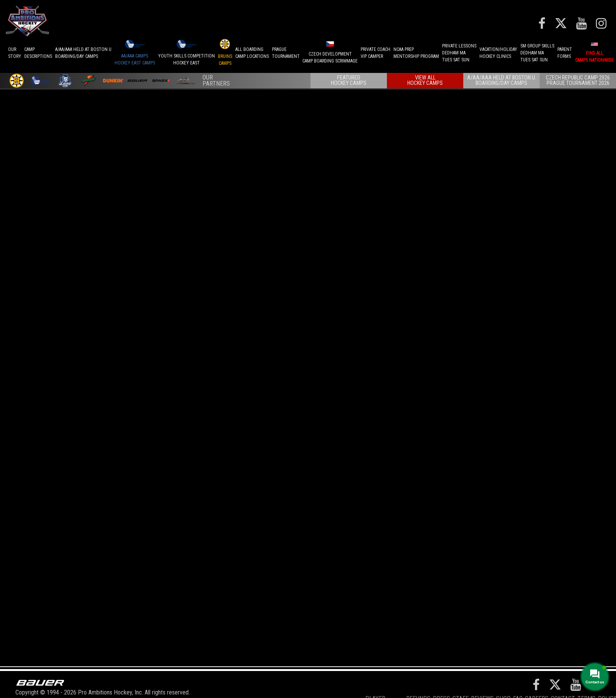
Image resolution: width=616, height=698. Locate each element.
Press (441, 680)
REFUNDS (418, 680)
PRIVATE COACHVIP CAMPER (376, 53)
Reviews (482, 680)
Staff (461, 680)
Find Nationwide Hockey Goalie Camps (136, 437)
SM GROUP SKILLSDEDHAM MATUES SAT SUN (537, 53)
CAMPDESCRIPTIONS (38, 53)
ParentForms (565, 53)
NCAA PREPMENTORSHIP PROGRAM (416, 53)
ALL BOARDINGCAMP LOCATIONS (252, 53)
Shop (503, 680)
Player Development (385, 684)
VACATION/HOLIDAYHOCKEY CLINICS (498, 53)
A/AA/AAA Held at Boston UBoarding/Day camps (83, 53)
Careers (537, 680)
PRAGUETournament (286, 53)
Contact (563, 680)
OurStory (15, 53)
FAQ (518, 680)
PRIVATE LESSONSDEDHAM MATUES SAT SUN (459, 53)
